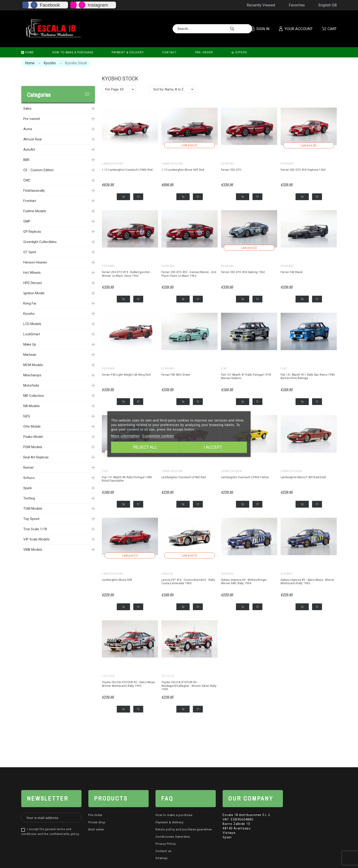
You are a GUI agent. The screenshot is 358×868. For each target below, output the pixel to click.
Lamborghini (113, 163)
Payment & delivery (169, 822)
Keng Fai (30, 303)
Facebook (50, 5)
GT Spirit (30, 252)
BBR (26, 160)
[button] (138, 197)
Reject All (144, 447)
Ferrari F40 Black (292, 272)
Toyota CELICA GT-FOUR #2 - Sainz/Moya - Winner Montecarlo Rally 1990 (129, 684)
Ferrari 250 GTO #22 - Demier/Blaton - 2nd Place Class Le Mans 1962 (189, 274)
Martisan (30, 355)
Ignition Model (34, 293)
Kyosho (29, 314)
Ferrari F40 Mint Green (176, 375)
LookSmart (32, 334)
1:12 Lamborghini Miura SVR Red (183, 170)
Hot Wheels (32, 273)
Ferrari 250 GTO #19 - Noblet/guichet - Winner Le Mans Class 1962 (126, 274)
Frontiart (30, 201)
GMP (27, 221)
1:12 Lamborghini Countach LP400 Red (127, 170)
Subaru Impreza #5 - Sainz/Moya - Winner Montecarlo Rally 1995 (307, 581)
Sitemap (162, 858)
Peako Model (33, 437)
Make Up (30, 344)
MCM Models (33, 365)
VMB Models (33, 550)
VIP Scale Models (36, 539)
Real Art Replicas (36, 457)
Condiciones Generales (173, 836)
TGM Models (33, 509)
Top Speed (31, 519)
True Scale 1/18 (35, 529)
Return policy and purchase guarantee (184, 829)
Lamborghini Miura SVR (117, 579)
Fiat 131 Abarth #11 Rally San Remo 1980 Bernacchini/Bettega (308, 376)
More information (125, 436)
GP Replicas (32, 232)
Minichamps (32, 375)
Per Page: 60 (114, 89)
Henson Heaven (35, 262)
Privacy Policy (166, 843)
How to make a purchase (174, 815)
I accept (214, 447)
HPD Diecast (33, 283)
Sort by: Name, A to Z (168, 89)
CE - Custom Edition (38, 170)
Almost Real (32, 139)
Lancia (167, 573)
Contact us (163, 851)
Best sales (96, 829)
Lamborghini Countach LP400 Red (184, 477)
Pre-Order (95, 815)
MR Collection (34, 396)
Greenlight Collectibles (40, 242)
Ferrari (228, 163)
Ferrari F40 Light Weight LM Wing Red (126, 375)
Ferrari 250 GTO (231, 170)
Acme (28, 129)
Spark (28, 488)
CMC (27, 180)
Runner (29, 468)
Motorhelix (31, 385)
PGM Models (33, 447)
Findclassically (34, 191)
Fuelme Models (35, 211)
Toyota (108, 676)
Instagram (98, 5)
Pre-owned (32, 119)
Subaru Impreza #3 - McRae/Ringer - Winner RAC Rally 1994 (245, 581)
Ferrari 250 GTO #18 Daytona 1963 (303, 170)
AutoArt (29, 150)
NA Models (32, 406)
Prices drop (97, 822)
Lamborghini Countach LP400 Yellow (245, 477)
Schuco (29, 478)
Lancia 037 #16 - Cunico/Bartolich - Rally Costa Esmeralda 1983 (188, 581)
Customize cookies (158, 436)
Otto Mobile (32, 426)
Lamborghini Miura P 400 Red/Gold (303, 477)
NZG (27, 416)
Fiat (224, 368)
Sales (27, 108)
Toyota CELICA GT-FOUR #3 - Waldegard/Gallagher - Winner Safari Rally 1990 (189, 685)
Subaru (227, 573)
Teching (29, 498)
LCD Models (32, 324)
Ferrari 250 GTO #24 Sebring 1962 (243, 272)
